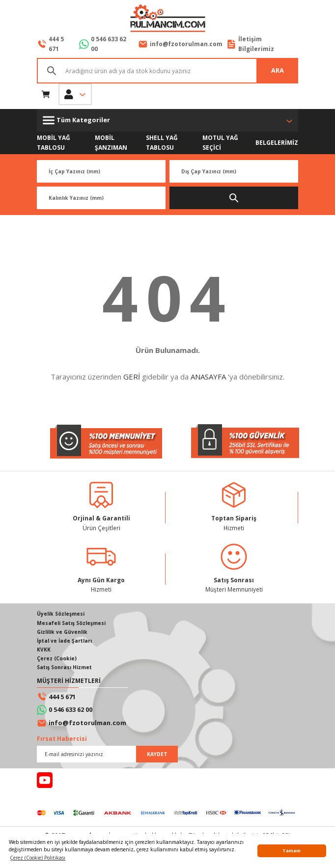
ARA (278, 70)
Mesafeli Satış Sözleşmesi (71, 623)
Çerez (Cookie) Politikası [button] (38, 858)
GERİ (132, 377)
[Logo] (167, 19)
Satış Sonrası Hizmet (64, 667)
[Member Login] (75, 94)
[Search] (167, 71)
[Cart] (46, 94)
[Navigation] (167, 120)
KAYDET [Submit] (157, 754)
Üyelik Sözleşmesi (61, 614)
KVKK (44, 650)
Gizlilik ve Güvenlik (62, 632)
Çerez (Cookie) (57, 658)
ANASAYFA (208, 377)
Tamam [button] (292, 851)
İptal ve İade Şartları (64, 641)
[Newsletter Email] (107, 754)
